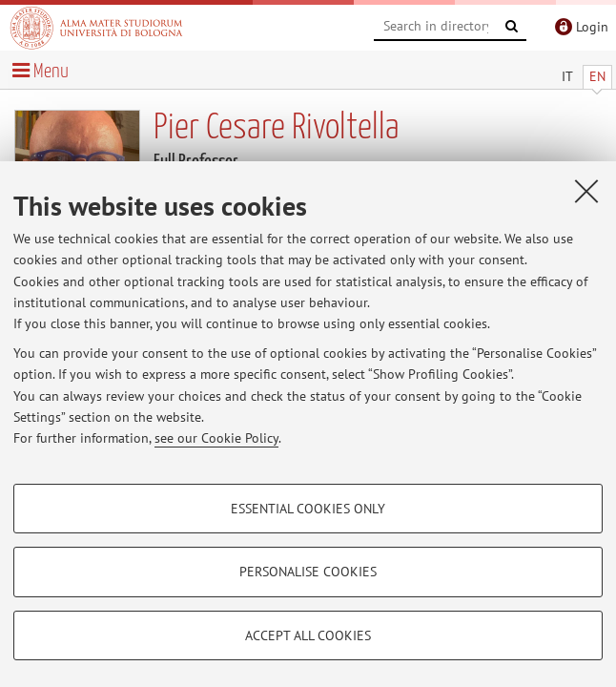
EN (597, 76)
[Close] (586, 191)
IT (567, 76)
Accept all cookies (308, 635)
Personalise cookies (308, 572)
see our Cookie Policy (216, 438)
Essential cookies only (308, 509)
